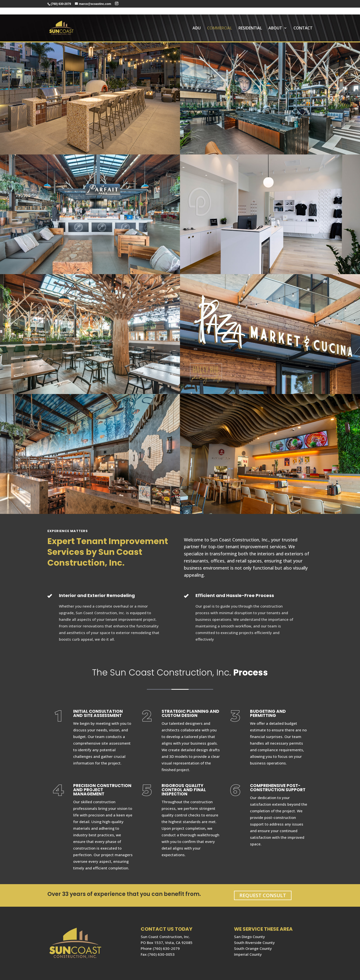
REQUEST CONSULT (263, 895)
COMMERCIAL (220, 22)
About (275, 22)
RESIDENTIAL (250, 22)
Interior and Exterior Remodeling (97, 595)
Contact (303, 22)
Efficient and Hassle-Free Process (235, 595)
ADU (197, 22)
